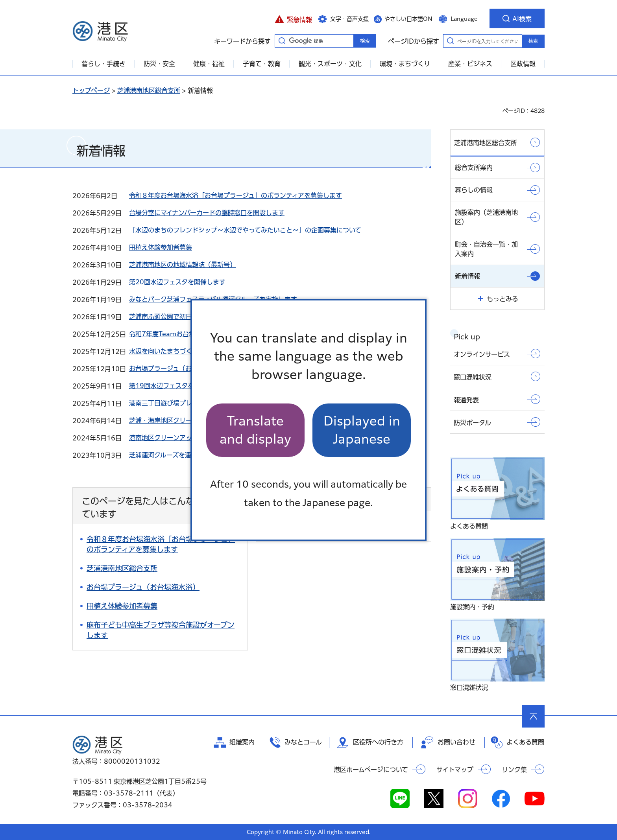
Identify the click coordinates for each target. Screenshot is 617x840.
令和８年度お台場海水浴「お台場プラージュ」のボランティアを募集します (236, 195)
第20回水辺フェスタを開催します (177, 282)
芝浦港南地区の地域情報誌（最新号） (183, 265)
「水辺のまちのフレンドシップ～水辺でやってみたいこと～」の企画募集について (245, 230)
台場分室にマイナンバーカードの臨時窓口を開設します (207, 213)
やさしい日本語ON (408, 19)
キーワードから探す (282, 41)
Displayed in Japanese (362, 430)
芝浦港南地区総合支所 (149, 90)
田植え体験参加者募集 (161, 247)
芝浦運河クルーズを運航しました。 (179, 455)
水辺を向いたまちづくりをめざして (179, 351)
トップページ (91, 90)
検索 (533, 41)
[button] (293, 18)
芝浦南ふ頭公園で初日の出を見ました (183, 317)
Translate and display (255, 430)
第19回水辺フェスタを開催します (177, 386)
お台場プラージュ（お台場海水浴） (179, 368)
